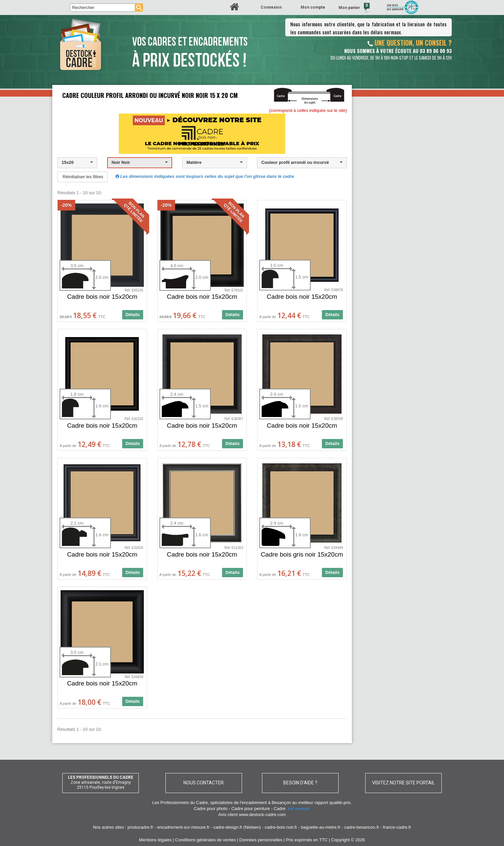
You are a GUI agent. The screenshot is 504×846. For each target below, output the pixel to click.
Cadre (292, 809)
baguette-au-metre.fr (321, 827)
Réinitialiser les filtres (83, 177)
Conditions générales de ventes (205, 840)
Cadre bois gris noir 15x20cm (302, 554)
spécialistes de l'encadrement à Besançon (251, 803)
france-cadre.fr (397, 827)
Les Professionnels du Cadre (180, 803)
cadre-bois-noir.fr (281, 827)
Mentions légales (155, 840)
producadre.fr (140, 827)
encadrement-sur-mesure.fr (183, 827)
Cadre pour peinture (251, 809)
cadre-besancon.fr (362, 827)
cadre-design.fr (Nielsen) (237, 827)
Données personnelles (261, 840)
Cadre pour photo (211, 809)
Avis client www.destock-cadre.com (252, 815)
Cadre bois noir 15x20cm (102, 297)
